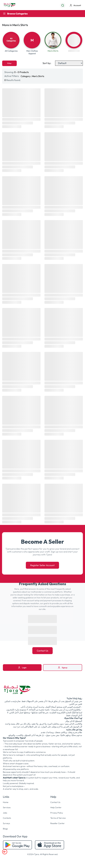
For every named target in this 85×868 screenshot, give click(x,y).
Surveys (6, 824)
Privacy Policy (57, 813)
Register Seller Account (42, 566)
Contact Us (42, 651)
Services (7, 808)
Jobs (5, 813)
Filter (9, 64)
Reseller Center (58, 824)
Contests (7, 819)
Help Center (56, 808)
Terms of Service (58, 819)
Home (6, 803)
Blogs (5, 829)
